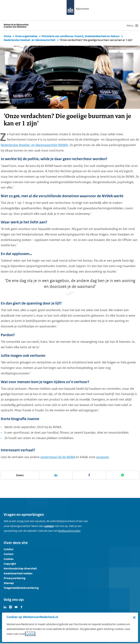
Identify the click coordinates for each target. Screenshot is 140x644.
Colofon (9, 549)
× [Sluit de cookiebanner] (134, 617)
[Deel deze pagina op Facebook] (89, 475)
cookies (30, 634)
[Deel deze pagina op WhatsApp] (123, 475)
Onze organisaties (26, 36)
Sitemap (9, 583)
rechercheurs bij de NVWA (58, 457)
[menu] (132, 26)
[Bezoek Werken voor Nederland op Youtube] (16, 607)
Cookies (9, 559)
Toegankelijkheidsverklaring (21, 588)
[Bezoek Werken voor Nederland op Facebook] (22, 607)
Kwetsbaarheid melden (18, 573)
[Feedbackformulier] (69, 531)
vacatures (102, 457)
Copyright (10, 564)
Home (7, 36)
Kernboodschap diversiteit (20, 568)
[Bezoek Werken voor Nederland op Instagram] (11, 607)
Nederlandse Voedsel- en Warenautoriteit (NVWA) (34, 145)
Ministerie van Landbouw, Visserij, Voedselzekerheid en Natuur (81, 36)
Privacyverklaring (14, 578)
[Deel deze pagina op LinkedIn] (56, 475)
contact (49, 526)
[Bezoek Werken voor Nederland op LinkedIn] (5, 607)
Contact (9, 554)
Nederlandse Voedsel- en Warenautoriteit (30, 40)
